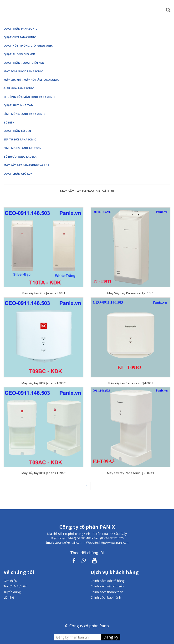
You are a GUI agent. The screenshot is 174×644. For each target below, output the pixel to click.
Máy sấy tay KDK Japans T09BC (43, 383)
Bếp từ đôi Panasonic (20, 139)
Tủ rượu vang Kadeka (20, 157)
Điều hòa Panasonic (19, 88)
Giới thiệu (10, 581)
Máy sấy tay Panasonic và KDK (26, 165)
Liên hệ (9, 597)
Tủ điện (9, 122)
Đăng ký (111, 637)
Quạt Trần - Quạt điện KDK (24, 63)
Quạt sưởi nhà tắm (19, 105)
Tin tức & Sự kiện (15, 586)
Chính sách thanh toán (107, 592)
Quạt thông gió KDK (19, 54)
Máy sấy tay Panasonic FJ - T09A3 (130, 473)
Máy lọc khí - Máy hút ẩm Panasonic (31, 80)
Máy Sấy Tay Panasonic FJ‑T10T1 (130, 293)
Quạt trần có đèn (17, 131)
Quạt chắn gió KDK (18, 174)
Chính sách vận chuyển (107, 586)
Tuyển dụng (12, 592)
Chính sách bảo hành (106, 597)
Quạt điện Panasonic (20, 37)
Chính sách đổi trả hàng (107, 581)
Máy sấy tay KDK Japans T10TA (44, 293)
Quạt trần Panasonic (20, 29)
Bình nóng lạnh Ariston (23, 148)
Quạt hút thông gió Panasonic (28, 46)
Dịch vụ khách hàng (115, 572)
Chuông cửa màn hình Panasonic (29, 97)
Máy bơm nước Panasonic (23, 71)
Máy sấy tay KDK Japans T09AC (43, 473)
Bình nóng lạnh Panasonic (24, 114)
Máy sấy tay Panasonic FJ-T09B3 (130, 383)
